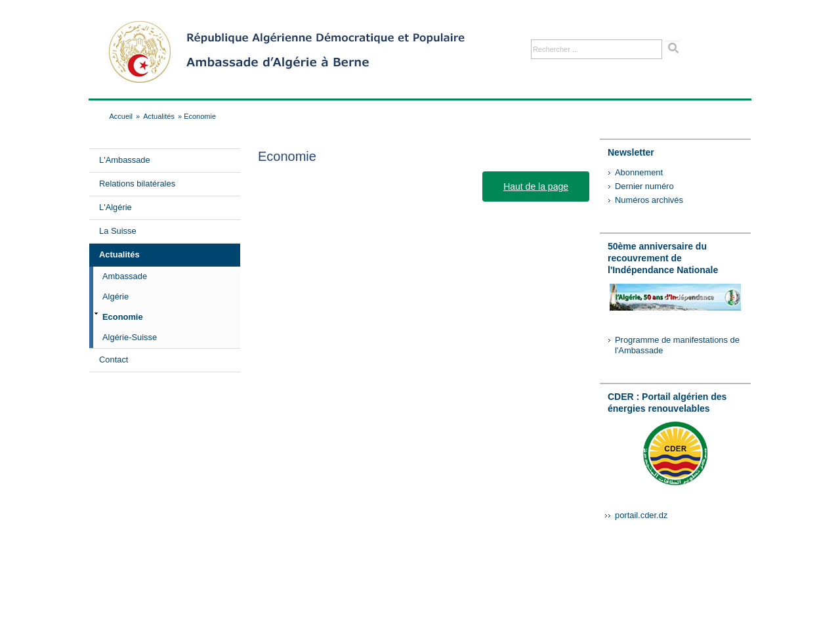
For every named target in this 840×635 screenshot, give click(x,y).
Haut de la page (536, 186)
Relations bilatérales (137, 184)
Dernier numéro (644, 186)
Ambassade (125, 276)
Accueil (121, 116)
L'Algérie (115, 207)
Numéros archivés (649, 200)
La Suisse (118, 231)
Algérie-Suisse (130, 337)
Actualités (159, 116)
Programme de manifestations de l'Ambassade (677, 345)
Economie (123, 317)
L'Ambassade (125, 160)
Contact (114, 360)
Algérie (115, 296)
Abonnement (639, 172)
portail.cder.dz (641, 515)
